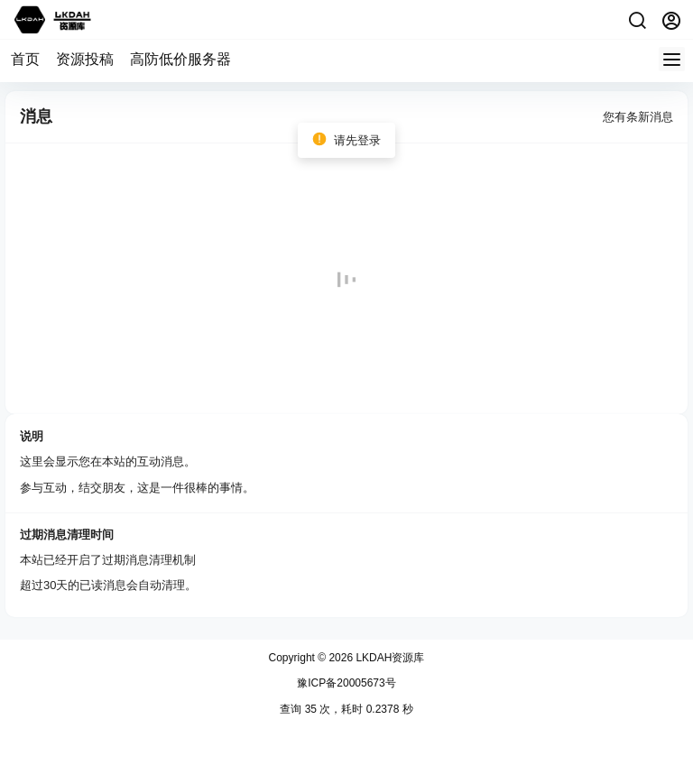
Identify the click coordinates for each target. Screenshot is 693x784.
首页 (25, 59)
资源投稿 (85, 59)
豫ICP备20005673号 (346, 683)
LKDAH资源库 (388, 658)
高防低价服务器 (180, 59)
